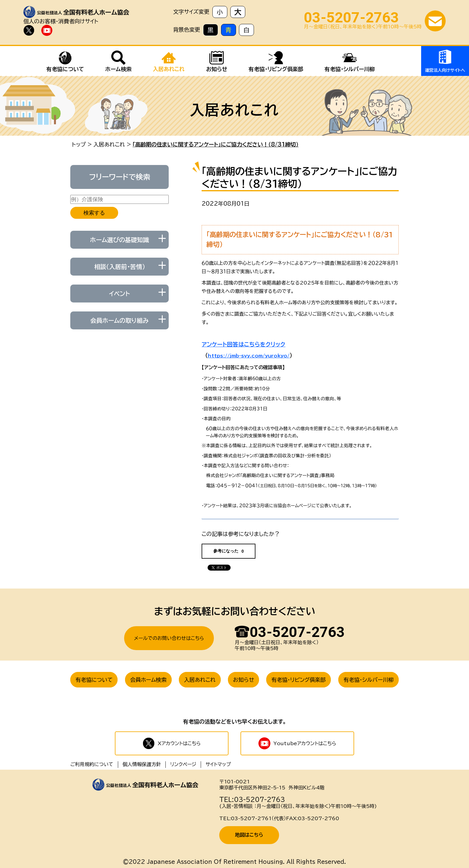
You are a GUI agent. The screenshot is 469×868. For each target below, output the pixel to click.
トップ (79, 144)
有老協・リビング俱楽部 (299, 680)
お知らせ (243, 680)
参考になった (229, 551)
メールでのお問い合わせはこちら (169, 638)
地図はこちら (249, 835)
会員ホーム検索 (148, 680)
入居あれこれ (109, 144)
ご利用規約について (92, 764)
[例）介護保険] (119, 199)
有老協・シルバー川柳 (368, 680)
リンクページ (183, 764)
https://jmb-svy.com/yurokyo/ (249, 356)
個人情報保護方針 (142, 764)
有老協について (94, 680)
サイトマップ (218, 764)
